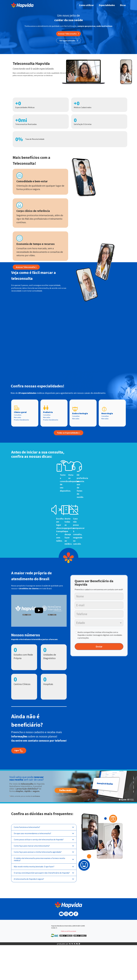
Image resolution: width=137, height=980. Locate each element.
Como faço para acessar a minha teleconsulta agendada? (44, 852)
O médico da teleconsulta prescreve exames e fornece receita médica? (44, 859)
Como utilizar (86, 5)
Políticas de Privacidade (68, 931)
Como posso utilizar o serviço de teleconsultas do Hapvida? (44, 839)
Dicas (123, 5)
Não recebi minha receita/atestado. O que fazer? (44, 867)
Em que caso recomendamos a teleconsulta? (44, 833)
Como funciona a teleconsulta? (44, 827)
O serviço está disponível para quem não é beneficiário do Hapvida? (44, 873)
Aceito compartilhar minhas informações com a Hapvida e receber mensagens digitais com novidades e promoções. (100, 635)
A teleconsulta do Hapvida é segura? (44, 879)
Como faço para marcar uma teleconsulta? (44, 846)
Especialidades (107, 5)
